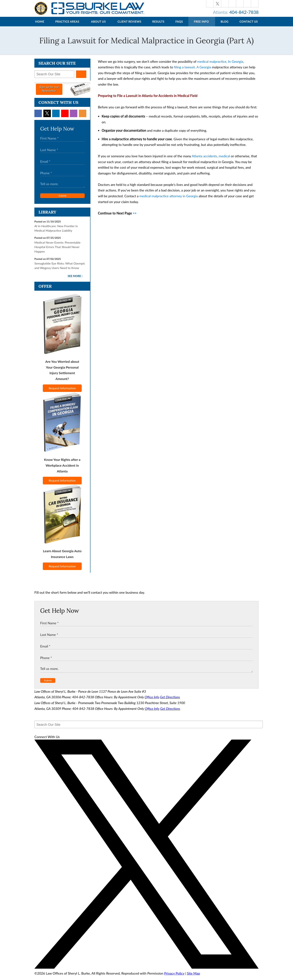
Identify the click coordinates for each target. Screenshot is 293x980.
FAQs (179, 25)
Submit (62, 199)
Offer (45, 290)
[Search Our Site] (54, 78)
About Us (98, 25)
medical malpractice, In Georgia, (220, 65)
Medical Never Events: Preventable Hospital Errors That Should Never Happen (57, 251)
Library (47, 216)
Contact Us (249, 25)
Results (158, 25)
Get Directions (170, 701)
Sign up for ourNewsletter (49, 92)
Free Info (201, 25)
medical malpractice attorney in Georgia (169, 200)
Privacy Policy (174, 977)
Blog (224, 25)
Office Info (152, 701)
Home (40, 25)
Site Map (193, 977)
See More (74, 280)
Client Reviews (129, 25)
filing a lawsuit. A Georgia (192, 71)
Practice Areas (67, 25)
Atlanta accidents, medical (211, 160)
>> (135, 217)
